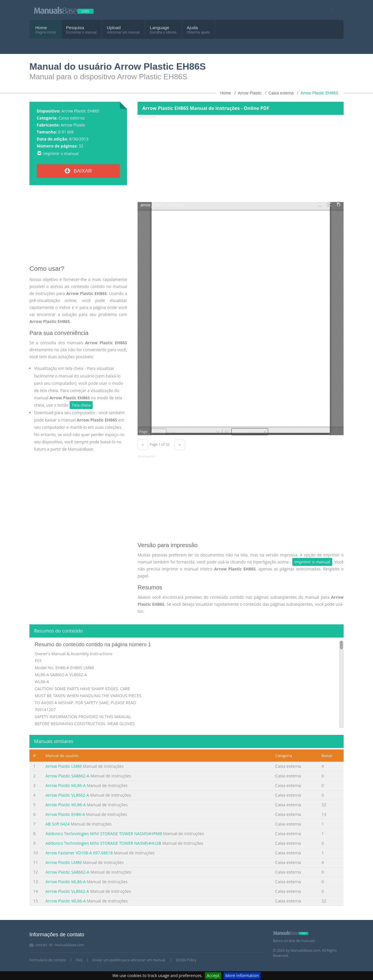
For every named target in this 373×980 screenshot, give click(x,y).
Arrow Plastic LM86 (64, 766)
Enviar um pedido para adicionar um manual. (129, 960)
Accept (213, 975)
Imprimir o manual (61, 153)
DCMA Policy (186, 960)
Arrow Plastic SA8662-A (67, 776)
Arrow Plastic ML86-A (66, 785)
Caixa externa (72, 118)
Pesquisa (75, 28)
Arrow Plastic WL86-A (66, 805)
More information (242, 975)
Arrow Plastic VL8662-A (67, 795)
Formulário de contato (48, 960)
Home (41, 28)
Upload (114, 28)
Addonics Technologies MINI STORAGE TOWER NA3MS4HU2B (103, 843)
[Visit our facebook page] (331, 10)
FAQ (79, 960)
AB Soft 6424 (58, 824)
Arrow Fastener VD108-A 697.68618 (79, 853)
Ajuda (192, 28)
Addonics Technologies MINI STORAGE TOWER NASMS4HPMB (104, 834)
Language (160, 28)
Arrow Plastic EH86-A (65, 814)
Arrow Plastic (73, 125)
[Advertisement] (78, 227)
